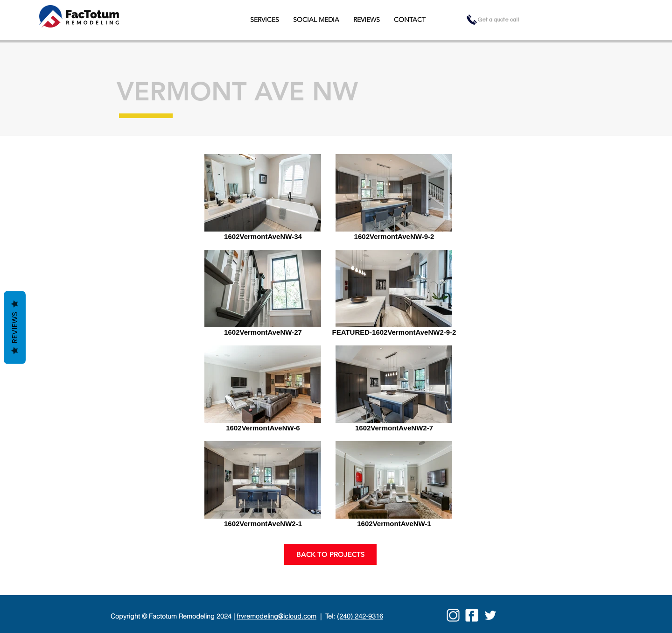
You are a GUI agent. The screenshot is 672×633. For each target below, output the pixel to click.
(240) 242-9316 (360, 616)
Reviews (15, 328)
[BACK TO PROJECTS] (330, 554)
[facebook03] (472, 615)
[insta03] (453, 615)
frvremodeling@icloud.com (276, 616)
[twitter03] (490, 615)
